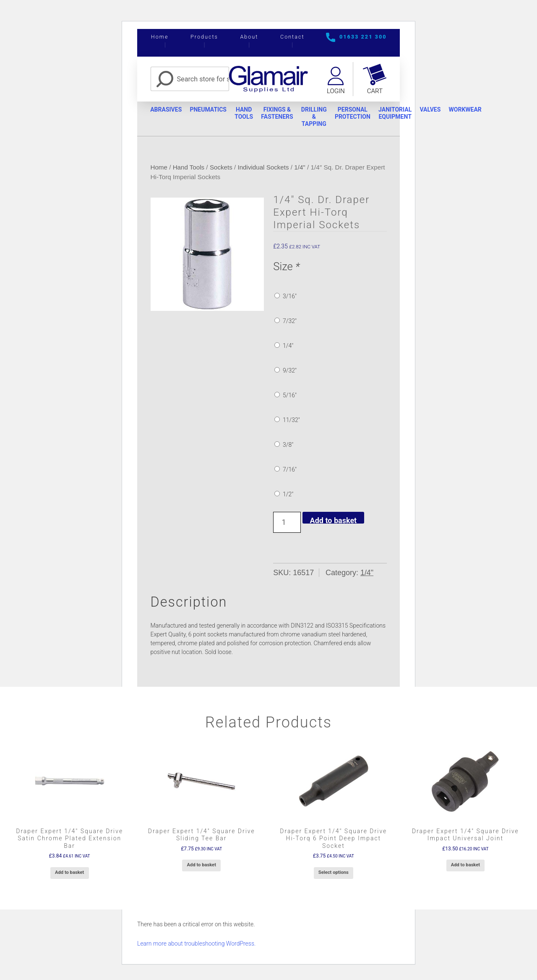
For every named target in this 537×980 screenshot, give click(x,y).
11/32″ (287, 420)
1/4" (301, 168)
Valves (436, 110)
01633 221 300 (363, 37)
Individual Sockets (264, 168)
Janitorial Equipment (400, 113)
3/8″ (284, 445)
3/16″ (285, 297)
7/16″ (285, 470)
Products (204, 37)
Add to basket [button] (69, 873)
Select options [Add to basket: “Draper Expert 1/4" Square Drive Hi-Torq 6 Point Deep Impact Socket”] (334, 873)
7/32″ (285, 321)
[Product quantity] (287, 523)
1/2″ (284, 495)
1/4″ (284, 346)
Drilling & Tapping (317, 117)
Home (160, 37)
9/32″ (285, 371)
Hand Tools (246, 113)
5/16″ (285, 396)
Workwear (472, 110)
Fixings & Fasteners (280, 113)
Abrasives (166, 110)
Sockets (222, 168)
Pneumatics (209, 110)
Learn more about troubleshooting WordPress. (196, 944)
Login (335, 91)
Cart (375, 91)
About (249, 37)
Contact (292, 37)
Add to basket (334, 520)
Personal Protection (357, 113)
